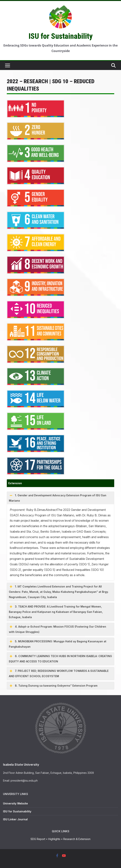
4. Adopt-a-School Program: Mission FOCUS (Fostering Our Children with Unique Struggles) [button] (57, 629)
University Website (15, 803)
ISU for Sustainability (61, 36)
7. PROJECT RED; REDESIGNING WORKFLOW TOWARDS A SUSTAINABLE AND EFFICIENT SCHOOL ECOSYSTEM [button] (59, 673)
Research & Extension (77, 839)
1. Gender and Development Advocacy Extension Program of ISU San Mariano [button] (58, 497)
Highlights (54, 839)
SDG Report (38, 839)
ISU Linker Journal (15, 819)
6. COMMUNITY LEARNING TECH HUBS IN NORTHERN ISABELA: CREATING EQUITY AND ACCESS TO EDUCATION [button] (60, 658)
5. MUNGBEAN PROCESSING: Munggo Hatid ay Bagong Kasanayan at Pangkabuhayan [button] (58, 643)
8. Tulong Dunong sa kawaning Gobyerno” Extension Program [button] (53, 686)
